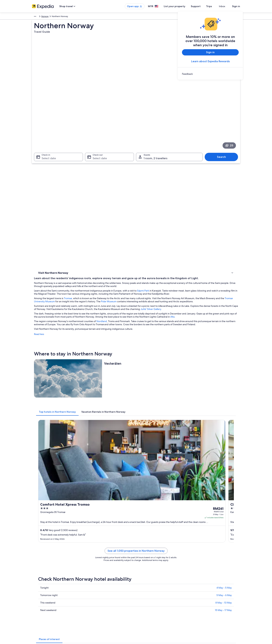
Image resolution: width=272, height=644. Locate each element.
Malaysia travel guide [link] (96, 563)
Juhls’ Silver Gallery (106, 178)
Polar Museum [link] (145, 467)
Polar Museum (208, 164)
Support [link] (197, 563)
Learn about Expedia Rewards (210, 61)
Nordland (153, 193)
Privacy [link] (143, 563)
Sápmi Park (194, 150)
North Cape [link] (44, 461)
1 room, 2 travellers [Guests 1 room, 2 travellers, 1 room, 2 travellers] (156, 124)
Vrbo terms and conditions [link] (152, 580)
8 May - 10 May (224, 419)
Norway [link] (45, 17)
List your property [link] (40, 574)
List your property (181, 6)
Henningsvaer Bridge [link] (49, 474)
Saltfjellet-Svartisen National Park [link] (55, 487)
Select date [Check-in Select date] (47, 124)
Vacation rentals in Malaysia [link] (98, 574)
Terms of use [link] (145, 574)
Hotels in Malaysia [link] (94, 569)
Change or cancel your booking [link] (208, 569)
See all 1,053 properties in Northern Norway (162, 371)
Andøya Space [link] (145, 487)
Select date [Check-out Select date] (99, 124)
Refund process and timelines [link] (207, 574)
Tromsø (119, 161)
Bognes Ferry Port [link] (147, 480)
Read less (90, 209)
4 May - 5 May (224, 404)
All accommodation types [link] (98, 597)
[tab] (108, 283)
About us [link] (36, 563)
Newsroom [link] (37, 586)
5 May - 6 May (224, 411)
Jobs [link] (34, 569)
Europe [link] (35, 17)
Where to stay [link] (46, 165)
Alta (122, 189)
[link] (210, 74)
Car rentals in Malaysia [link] (96, 591)
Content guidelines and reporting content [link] (159, 586)
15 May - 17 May (223, 426)
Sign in (236, 6)
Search (223, 122)
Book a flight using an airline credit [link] (209, 580)
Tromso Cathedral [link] (47, 467)
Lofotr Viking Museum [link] (49, 480)
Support (202, 6)
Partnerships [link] (38, 580)
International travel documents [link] (208, 586)
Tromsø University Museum (140, 164)
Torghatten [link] (143, 474)
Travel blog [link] (91, 602)
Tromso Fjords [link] (145, 461)
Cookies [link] (143, 569)
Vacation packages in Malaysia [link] (100, 580)
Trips (215, 6)
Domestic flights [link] (93, 586)
